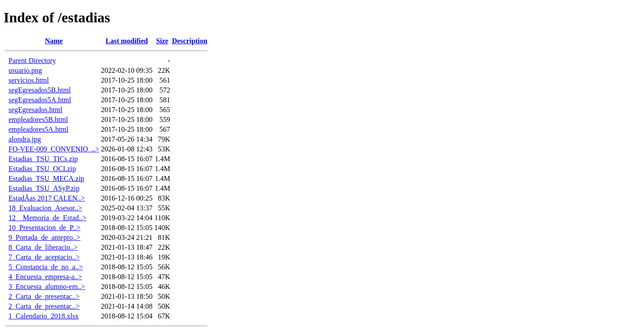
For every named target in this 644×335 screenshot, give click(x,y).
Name (54, 41)
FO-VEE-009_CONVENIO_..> (54, 149)
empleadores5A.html (38, 129)
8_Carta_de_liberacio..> (43, 247)
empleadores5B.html (38, 119)
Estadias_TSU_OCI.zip (42, 169)
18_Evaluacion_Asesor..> (45, 208)
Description (189, 41)
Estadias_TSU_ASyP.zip (44, 188)
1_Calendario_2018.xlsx (44, 316)
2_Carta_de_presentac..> (44, 296)
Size (162, 41)
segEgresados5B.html (40, 90)
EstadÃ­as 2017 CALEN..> (47, 198)
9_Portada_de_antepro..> (44, 237)
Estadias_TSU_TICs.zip (43, 159)
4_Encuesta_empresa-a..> (45, 277)
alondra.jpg (25, 139)
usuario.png (25, 70)
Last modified (127, 41)
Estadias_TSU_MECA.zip (46, 178)
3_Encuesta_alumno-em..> (47, 287)
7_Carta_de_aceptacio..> (44, 257)
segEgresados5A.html (40, 100)
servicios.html (29, 80)
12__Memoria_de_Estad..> (47, 218)
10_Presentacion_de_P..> (44, 228)
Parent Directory (32, 61)
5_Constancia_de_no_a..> (46, 267)
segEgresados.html (35, 110)
